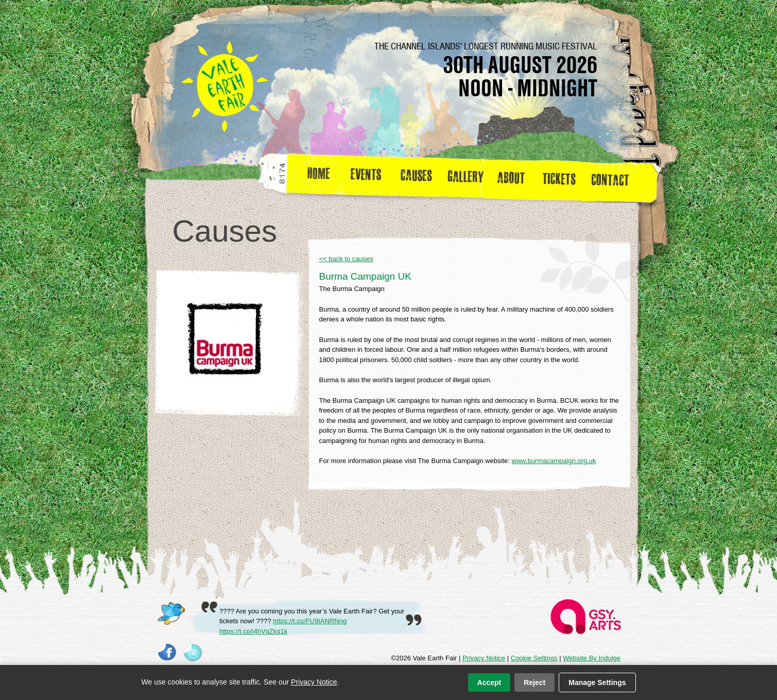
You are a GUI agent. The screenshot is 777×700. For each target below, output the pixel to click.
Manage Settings (597, 682)
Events (370, 177)
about (511, 177)
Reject (534, 682)
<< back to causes (347, 259)
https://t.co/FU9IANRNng (310, 621)
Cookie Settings (534, 658)
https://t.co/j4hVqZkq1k (253, 631)
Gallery (468, 177)
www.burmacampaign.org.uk (554, 461)
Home (320, 177)
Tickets (563, 177)
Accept (489, 682)
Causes (416, 177)
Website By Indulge (592, 658)
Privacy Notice (484, 658)
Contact (615, 177)
